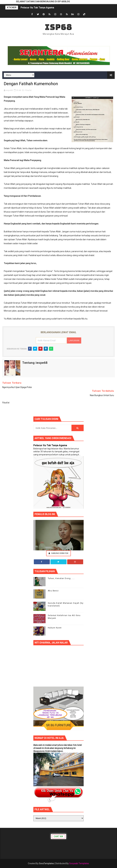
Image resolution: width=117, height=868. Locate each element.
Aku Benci (53, 591)
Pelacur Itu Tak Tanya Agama (37, 8)
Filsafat (28, 90)
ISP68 (58, 27)
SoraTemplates (46, 863)
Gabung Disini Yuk (58, 553)
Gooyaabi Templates (79, 863)
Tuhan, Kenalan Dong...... (61, 578)
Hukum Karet (55, 628)
